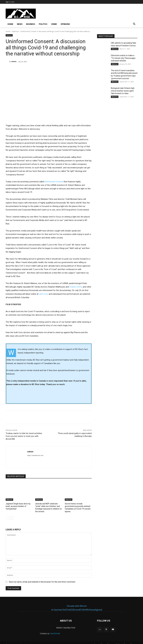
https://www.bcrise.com (35, 455)
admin (14, 61)
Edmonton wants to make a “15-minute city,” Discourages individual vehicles (123, 58)
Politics (43, 24)
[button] (134, 24)
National (15, 31)
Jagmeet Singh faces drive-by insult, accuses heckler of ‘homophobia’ (17, 506)
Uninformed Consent (54, 182)
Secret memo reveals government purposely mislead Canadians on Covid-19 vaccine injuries (78, 506)
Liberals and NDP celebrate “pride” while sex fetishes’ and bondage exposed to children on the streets (49, 506)
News (20, 24)
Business (31, 24)
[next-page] (12, 515)
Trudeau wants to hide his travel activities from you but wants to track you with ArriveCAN (24, 436)
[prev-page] (7, 515)
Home (10, 24)
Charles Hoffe (76, 287)
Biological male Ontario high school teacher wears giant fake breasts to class (123, 91)
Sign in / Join (10, 2)
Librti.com (43, 294)
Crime (54, 24)
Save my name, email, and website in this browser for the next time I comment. (42, 579)
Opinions (65, 24)
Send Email (55, 630)
